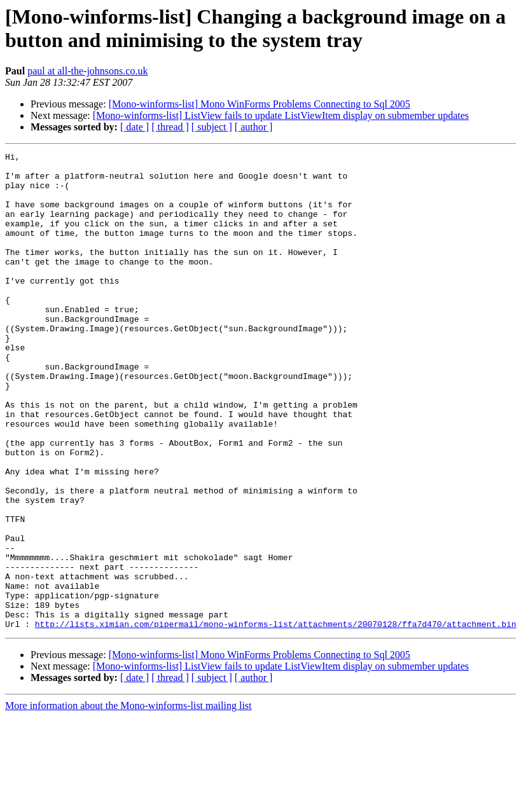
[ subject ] (212, 127)
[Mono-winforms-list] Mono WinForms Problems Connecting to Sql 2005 (260, 104)
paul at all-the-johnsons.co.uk (87, 71)
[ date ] (135, 127)
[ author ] (254, 127)
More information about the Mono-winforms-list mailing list (129, 801)
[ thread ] (170, 127)
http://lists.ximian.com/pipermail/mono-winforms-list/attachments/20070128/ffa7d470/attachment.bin (276, 719)
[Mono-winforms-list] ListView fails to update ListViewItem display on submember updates (281, 115)
